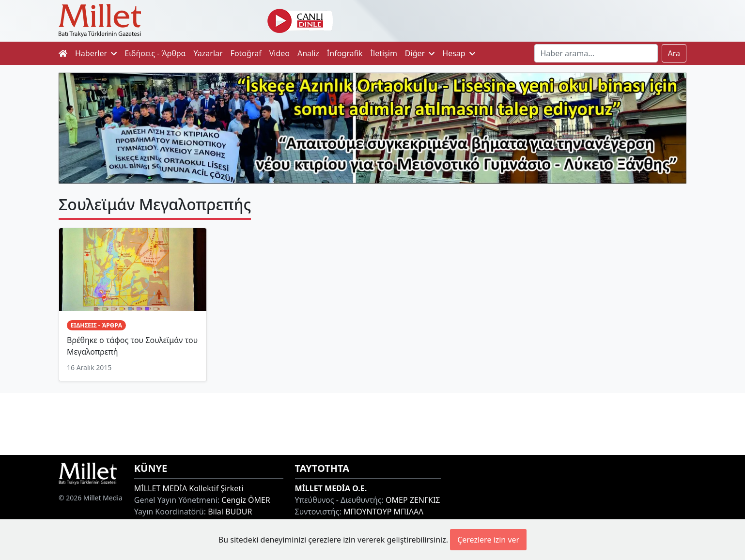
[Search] (596, 53)
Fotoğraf (246, 53)
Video (279, 53)
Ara (674, 53)
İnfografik (345, 53)
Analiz (308, 53)
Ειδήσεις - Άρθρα (155, 53)
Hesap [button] (459, 53)
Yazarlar (208, 53)
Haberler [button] (96, 53)
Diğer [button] (420, 53)
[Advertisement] (372, 422)
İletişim (384, 53)
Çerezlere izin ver (488, 540)
